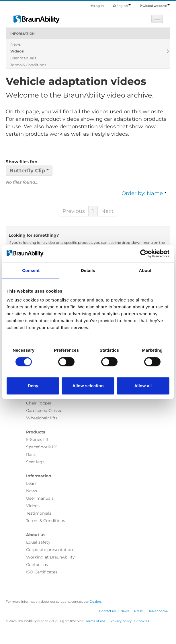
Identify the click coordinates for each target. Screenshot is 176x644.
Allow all (143, 386)
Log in (97, 6)
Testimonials (39, 513)
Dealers (96, 602)
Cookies (143, 621)
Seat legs (35, 462)
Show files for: (21, 162)
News (15, 44)
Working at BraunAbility (50, 557)
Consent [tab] (31, 270)
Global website (156, 6)
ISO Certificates (42, 572)
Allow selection (88, 386)
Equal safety (38, 542)
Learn (32, 483)
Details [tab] (88, 270)
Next (107, 211)
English (124, 6)
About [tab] (145, 270)
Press (138, 611)
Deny (33, 386)
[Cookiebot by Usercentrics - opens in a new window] (144, 254)
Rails (31, 454)
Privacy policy (121, 621)
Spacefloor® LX (41, 447)
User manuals (23, 58)
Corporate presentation (49, 550)
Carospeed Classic (44, 410)
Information (23, 34)
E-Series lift (37, 439)
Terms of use (96, 621)
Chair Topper (39, 403)
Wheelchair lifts (42, 418)
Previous (74, 211)
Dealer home (158, 611)
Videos (17, 51)
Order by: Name (144, 193)
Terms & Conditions (28, 65)
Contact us (37, 565)
